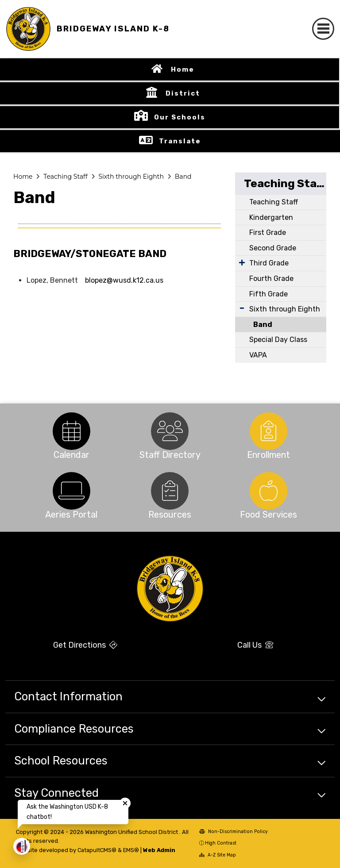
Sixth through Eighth (131, 177)
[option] (71, 431)
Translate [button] (180, 141)
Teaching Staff (65, 177)
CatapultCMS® (97, 850)
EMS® (131, 850)
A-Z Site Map (218, 855)
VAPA (258, 355)
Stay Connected (56, 793)
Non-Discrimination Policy (234, 832)
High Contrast (221, 843)
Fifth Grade (269, 294)
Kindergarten (271, 217)
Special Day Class (278, 340)
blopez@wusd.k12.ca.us (124, 280)
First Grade (268, 232)
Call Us (255, 645)
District (183, 93)
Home (183, 69)
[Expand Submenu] (242, 262)
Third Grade (269, 263)
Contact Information (68, 696)
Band (183, 177)
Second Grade (273, 248)
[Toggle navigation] (323, 29)
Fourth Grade (271, 278)
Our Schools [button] (180, 117)
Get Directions (85, 645)
